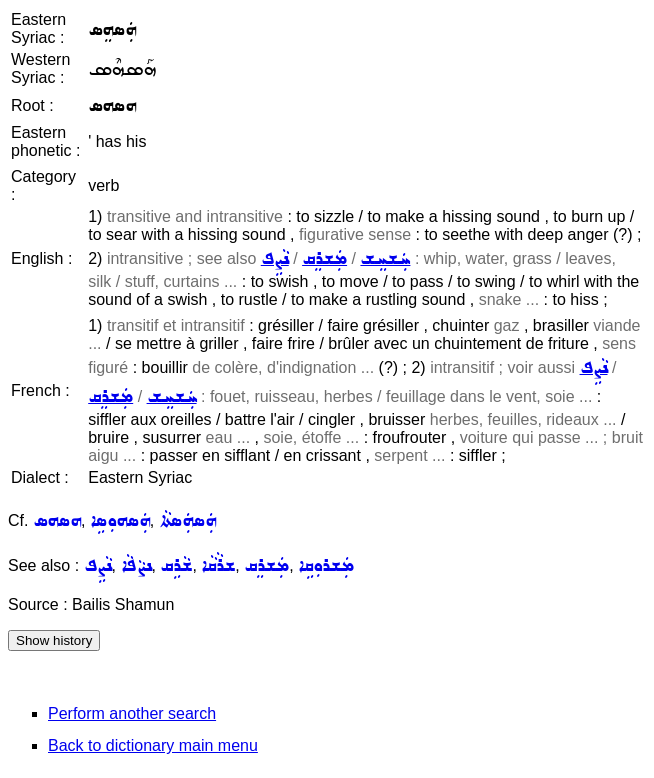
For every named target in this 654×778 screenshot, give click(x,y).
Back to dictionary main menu (153, 745)
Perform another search (132, 713)
